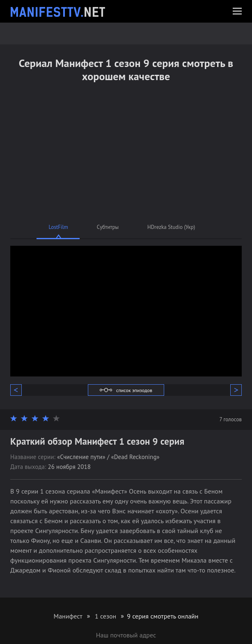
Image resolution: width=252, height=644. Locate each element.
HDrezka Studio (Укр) (171, 227)
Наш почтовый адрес (126, 635)
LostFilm (58, 227)
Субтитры (108, 227)
